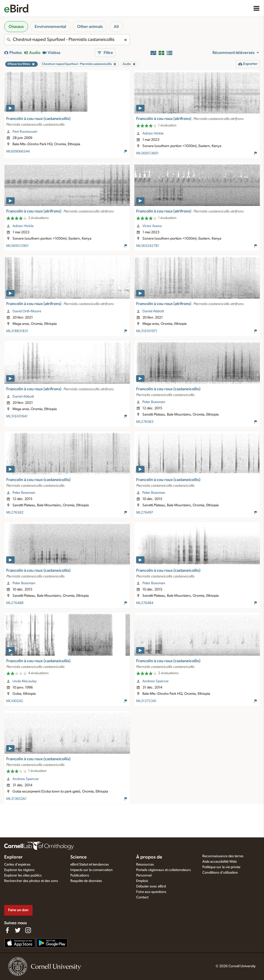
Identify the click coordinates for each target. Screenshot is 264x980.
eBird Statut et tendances (90, 865)
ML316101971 (147, 331)
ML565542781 (148, 246)
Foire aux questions (151, 892)
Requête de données (86, 881)
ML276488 (15, 603)
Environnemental (50, 27)
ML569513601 (147, 153)
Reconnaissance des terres (223, 856)
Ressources (145, 865)
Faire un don (18, 910)
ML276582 (15, 513)
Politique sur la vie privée (221, 867)
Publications (80, 875)
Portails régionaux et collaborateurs (164, 870)
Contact (142, 897)
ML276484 (145, 603)
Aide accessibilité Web (219, 862)
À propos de (149, 857)
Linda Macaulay (25, 681)
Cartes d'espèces (17, 865)
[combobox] (67, 40)
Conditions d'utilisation (220, 873)
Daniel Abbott (153, 311)
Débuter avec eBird (151, 886)
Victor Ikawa (152, 226)
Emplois (142, 881)
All (116, 27)
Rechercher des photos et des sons (31, 881)
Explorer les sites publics (23, 875)
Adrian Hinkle (153, 133)
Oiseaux (16, 27)
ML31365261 (16, 799)
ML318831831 (17, 331)
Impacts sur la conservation (92, 870)
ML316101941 (17, 416)
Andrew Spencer (156, 681)
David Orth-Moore (27, 311)
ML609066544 (18, 151)
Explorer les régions (19, 870)
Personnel (144, 875)
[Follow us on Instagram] (28, 930)
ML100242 (15, 701)
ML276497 (145, 513)
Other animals (90, 27)
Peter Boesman (154, 402)
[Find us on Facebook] (7, 930)
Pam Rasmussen (25, 132)
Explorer (13, 857)
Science (78, 857)
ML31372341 (146, 701)
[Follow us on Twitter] (18, 930)
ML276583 (145, 422)
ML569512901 (17, 246)
